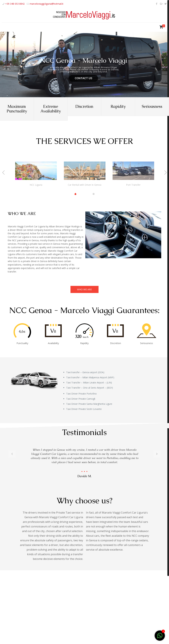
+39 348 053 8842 (15, 4)
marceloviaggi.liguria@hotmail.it (47, 4)
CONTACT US (84, 78)
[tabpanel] (36, 175)
